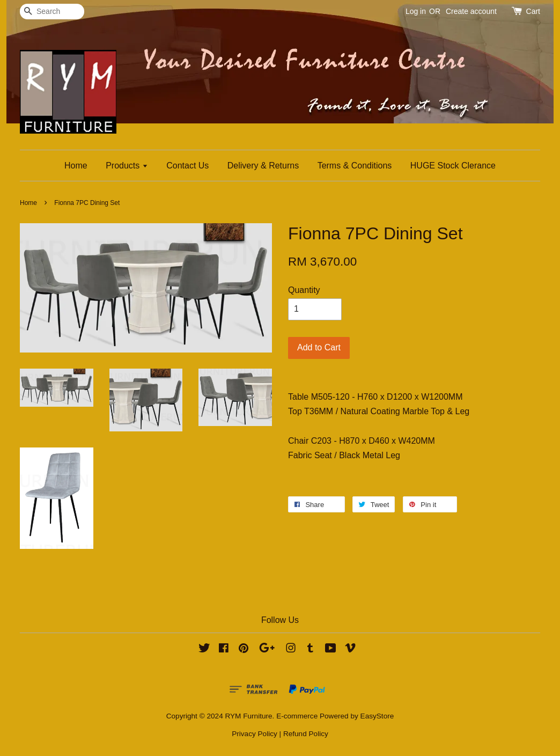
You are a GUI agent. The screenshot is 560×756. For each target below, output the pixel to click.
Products (127, 166)
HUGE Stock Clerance (453, 166)
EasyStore (377, 716)
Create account (471, 11)
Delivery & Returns (263, 166)
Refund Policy (306, 734)
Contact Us (187, 166)
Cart (533, 11)
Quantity (304, 290)
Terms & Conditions (355, 166)
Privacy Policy (255, 734)
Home (76, 166)
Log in (416, 11)
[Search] (52, 12)
